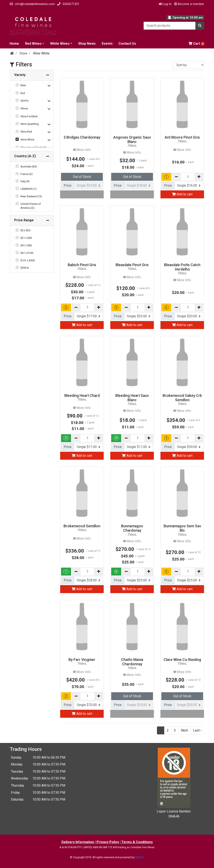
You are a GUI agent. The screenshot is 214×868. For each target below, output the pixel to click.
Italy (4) (25, 181)
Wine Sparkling (30, 124)
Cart (196, 44)
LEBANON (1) (29, 189)
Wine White (27, 140)
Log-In (165, 4)
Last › (197, 730)
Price (68, 185)
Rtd (23, 93)
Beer (23, 85)
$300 (25, 268)
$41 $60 (26, 245)
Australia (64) (29, 166)
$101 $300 (28, 260)
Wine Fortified (29, 116)
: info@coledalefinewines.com (32, 4)
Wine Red (26, 132)
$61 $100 (27, 253)
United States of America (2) (31, 206)
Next (184, 730)
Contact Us (127, 44)
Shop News (87, 44)
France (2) (27, 174)
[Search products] (170, 26)
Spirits (24, 101)
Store (23, 53)
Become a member (189, 4)
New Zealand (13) (31, 196)
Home (14, 44)
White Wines (60, 44)
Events (107, 44)
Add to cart (182, 194)
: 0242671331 (68, 4)
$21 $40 (26, 238)
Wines (24, 108)
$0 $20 (25, 230)
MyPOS (139, 857)
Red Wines (33, 44)
